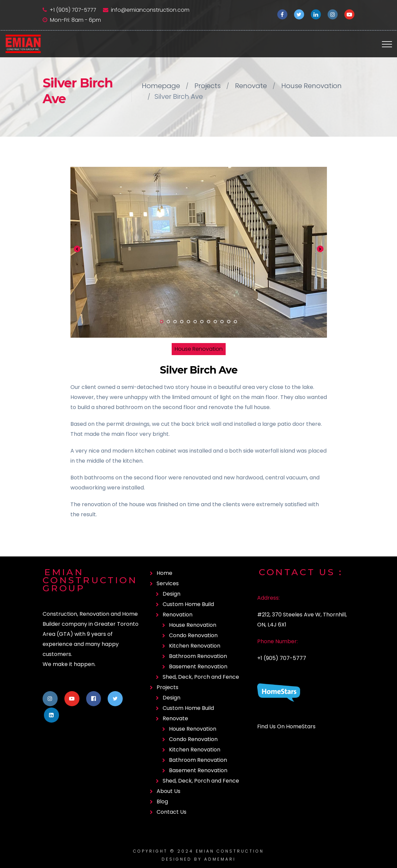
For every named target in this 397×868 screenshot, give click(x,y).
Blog (162, 802)
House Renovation (311, 86)
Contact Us (172, 812)
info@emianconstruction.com (150, 10)
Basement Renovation (198, 666)
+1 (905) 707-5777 (73, 10)
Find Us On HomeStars (286, 726)
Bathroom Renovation (198, 656)
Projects (208, 86)
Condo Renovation (193, 635)
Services (168, 583)
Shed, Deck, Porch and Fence (201, 677)
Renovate (251, 86)
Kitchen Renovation (195, 646)
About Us (168, 791)
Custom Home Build (188, 604)
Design (172, 594)
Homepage (161, 86)
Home (164, 573)
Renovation (178, 615)
